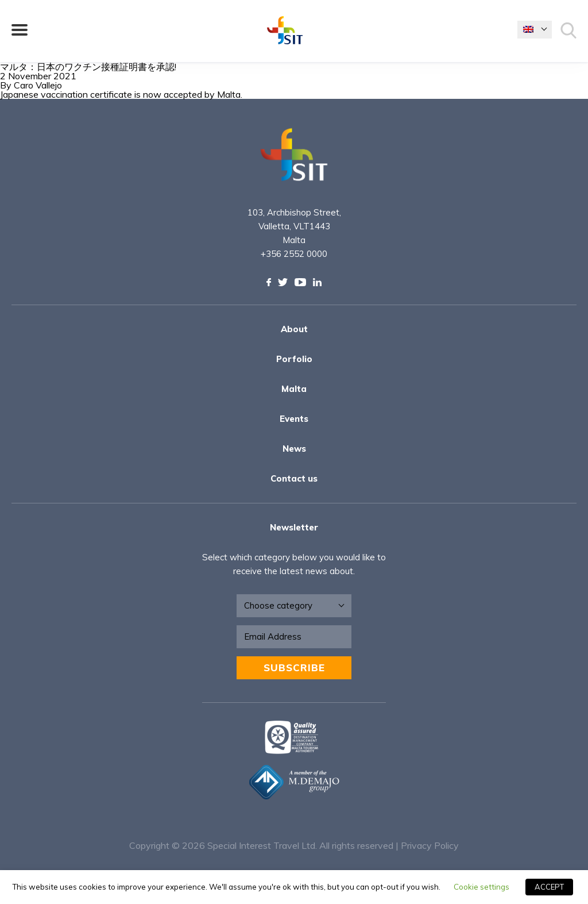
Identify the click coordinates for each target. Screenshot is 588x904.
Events (294, 419)
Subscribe (294, 668)
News (294, 449)
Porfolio (294, 359)
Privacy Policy (430, 845)
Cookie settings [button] (481, 887)
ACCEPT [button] (549, 887)
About (294, 329)
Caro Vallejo (38, 85)
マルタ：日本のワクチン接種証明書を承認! (88, 67)
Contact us (294, 478)
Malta (294, 389)
